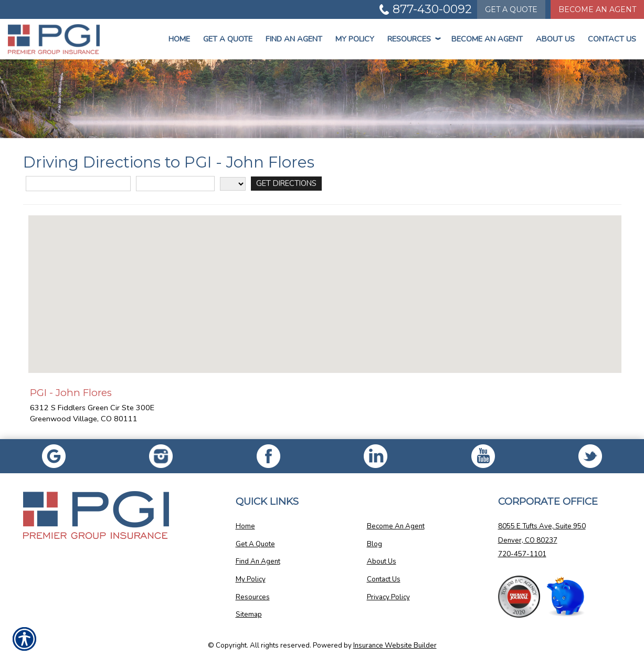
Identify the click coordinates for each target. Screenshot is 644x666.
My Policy (355, 39)
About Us (555, 39)
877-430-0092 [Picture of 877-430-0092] (432, 9)
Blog (374, 544)
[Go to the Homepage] (54, 39)
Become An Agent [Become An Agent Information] (597, 9)
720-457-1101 (522, 554)
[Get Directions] (286, 184)
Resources (413, 39)
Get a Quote (228, 39)
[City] (175, 184)
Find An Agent (294, 39)
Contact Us (612, 39)
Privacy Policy (388, 597)
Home (179, 39)
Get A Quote (255, 544)
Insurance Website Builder (395, 646)
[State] (233, 184)
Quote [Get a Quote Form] (511, 9)
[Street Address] (78, 184)
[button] (325, 284)
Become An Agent (487, 39)
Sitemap (249, 615)
